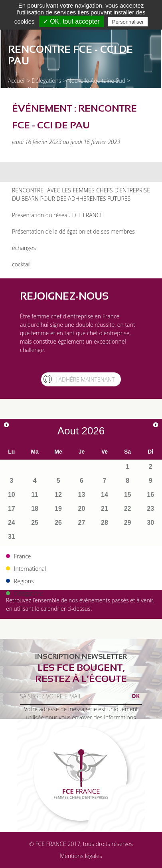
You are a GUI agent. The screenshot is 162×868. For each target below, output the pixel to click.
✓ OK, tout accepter (71, 21)
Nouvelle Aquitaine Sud (97, 81)
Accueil (17, 81)
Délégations (46, 81)
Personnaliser (128, 22)
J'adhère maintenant (85, 379)
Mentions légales (81, 856)
